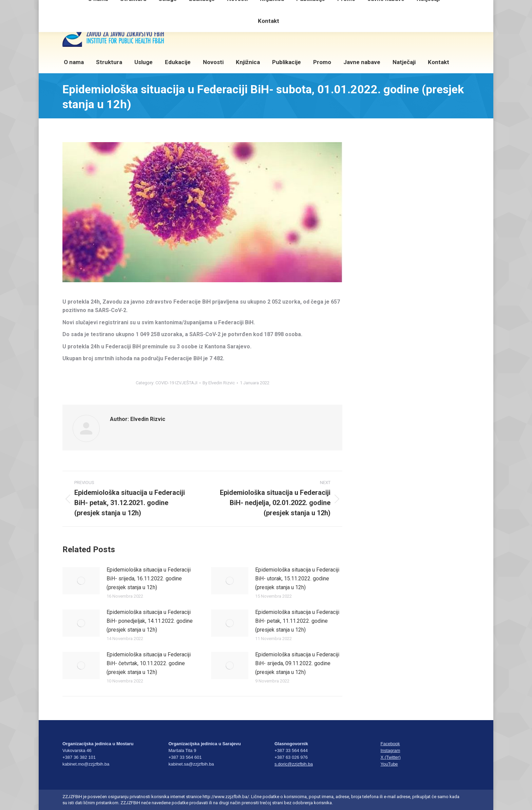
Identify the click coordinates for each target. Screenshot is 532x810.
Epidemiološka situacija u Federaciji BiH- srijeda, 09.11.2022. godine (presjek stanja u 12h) (297, 663)
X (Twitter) (391, 757)
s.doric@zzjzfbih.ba (294, 764)
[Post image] (81, 581)
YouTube (389, 764)
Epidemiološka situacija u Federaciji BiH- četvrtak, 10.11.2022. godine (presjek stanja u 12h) (149, 663)
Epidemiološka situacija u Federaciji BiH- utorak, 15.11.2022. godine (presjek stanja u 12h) (297, 578)
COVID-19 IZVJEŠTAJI (176, 383)
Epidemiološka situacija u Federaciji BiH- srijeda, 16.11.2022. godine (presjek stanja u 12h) (149, 578)
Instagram (391, 750)
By (219, 383)
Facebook (390, 744)
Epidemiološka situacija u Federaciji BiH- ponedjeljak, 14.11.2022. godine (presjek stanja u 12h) (150, 621)
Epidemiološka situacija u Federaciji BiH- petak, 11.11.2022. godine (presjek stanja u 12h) (297, 621)
